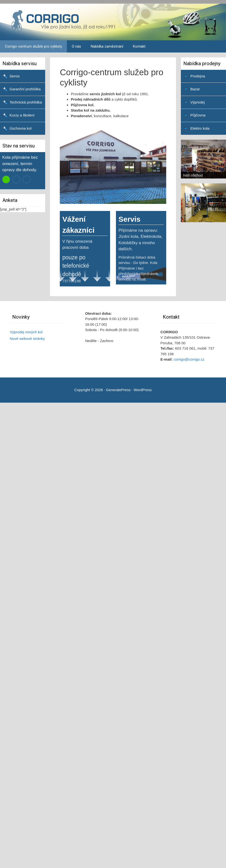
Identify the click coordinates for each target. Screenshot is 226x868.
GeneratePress (118, 390)
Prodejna (198, 76)
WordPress (143, 390)
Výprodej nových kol (26, 332)
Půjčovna (198, 115)
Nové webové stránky (27, 339)
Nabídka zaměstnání (107, 46)
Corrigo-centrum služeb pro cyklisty (33, 46)
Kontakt (139, 46)
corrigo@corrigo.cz (189, 359)
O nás (76, 46)
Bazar (195, 89)
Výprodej (198, 102)
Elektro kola (200, 128)
